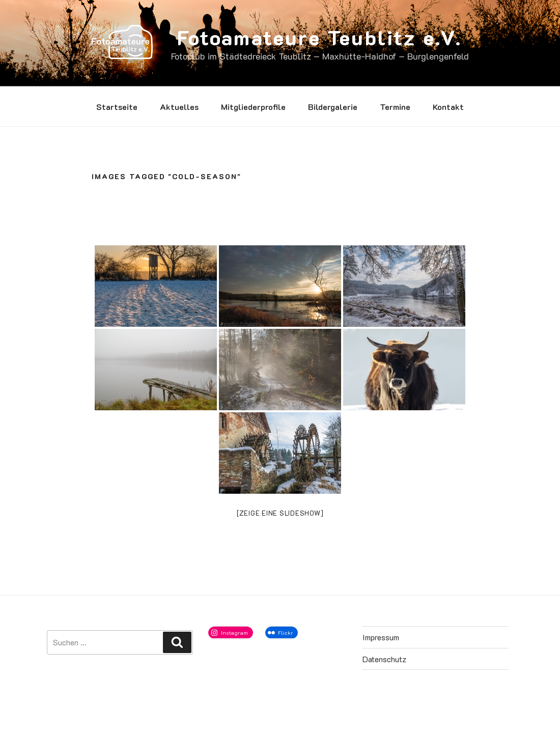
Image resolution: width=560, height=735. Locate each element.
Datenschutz (384, 659)
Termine (395, 107)
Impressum (381, 637)
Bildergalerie (333, 107)
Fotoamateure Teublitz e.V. (319, 37)
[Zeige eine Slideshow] (280, 513)
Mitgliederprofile (253, 107)
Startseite (117, 107)
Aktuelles (179, 107)
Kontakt (448, 107)
